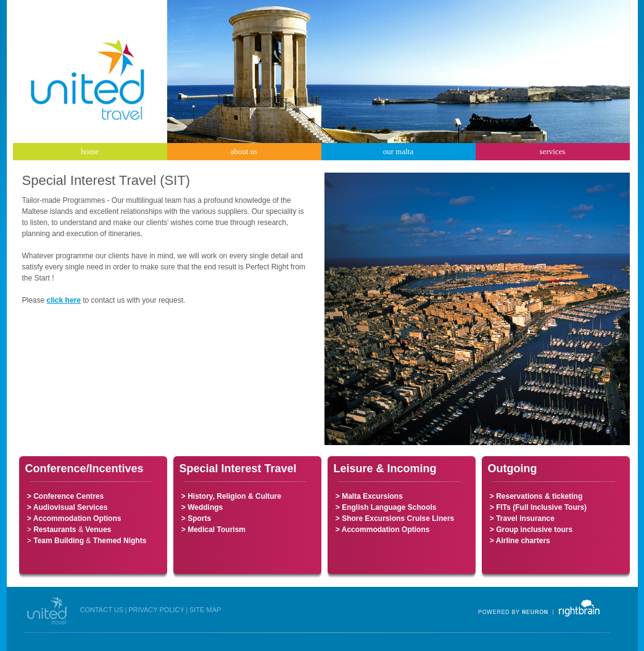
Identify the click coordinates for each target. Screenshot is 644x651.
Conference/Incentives (85, 469)
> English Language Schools (386, 507)
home (90, 151)
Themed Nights (120, 541)
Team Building (59, 541)
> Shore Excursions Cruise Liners (394, 518)
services (553, 151)
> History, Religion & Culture (230, 496)
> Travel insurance (522, 518)
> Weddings (201, 507)
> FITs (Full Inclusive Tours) (538, 507)
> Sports (196, 518)
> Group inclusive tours (530, 530)
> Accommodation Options (73, 518)
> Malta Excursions (368, 496)
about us (244, 151)
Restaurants (55, 530)
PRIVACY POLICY (156, 610)
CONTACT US (102, 610)
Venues (98, 530)
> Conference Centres (65, 496)
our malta (398, 151)
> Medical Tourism (213, 530)
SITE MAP (205, 610)
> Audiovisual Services (68, 507)
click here (64, 300)
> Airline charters (520, 541)
